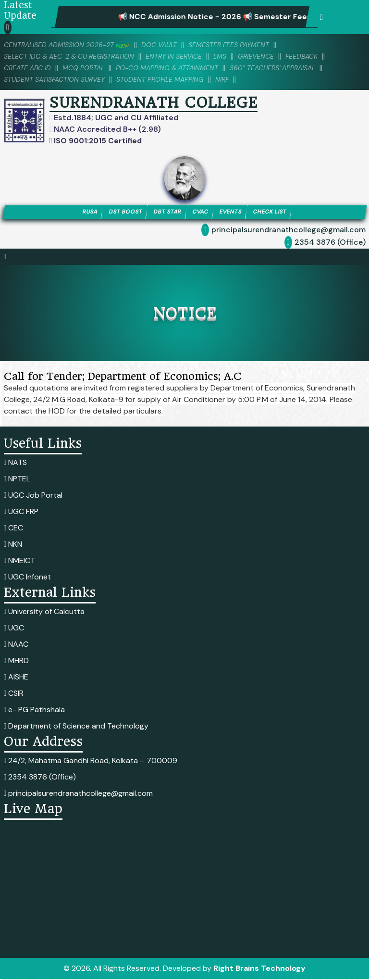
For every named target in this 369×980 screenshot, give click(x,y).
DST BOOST (120, 212)
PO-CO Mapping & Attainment (178, 68)
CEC (14, 529)
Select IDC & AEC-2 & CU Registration (74, 56)
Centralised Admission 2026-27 (71, 45)
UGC (14, 629)
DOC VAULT (169, 45)
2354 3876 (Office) (330, 243)
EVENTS (234, 212)
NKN (13, 545)
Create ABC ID (29, 68)
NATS (16, 463)
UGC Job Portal (33, 496)
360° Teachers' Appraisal (290, 68)
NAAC (16, 645)
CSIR (14, 694)
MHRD (17, 661)
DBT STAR (165, 212)
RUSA (81, 212)
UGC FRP (21, 512)
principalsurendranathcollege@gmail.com (289, 231)
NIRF (237, 79)
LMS (234, 56)
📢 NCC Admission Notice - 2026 (192, 17)
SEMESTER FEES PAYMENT (242, 45)
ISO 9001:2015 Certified (98, 141)
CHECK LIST (277, 212)
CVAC (201, 212)
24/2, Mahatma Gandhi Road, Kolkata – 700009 (91, 761)
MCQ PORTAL (89, 68)
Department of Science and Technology (76, 727)
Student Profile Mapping (171, 79)
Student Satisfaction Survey (58, 79)
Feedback (320, 56)
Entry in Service (185, 56)
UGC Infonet (28, 578)
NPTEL (17, 480)
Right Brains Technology (259, 969)
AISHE (16, 678)
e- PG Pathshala (35, 710)
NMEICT (20, 561)
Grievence (272, 56)
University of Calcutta (44, 612)
